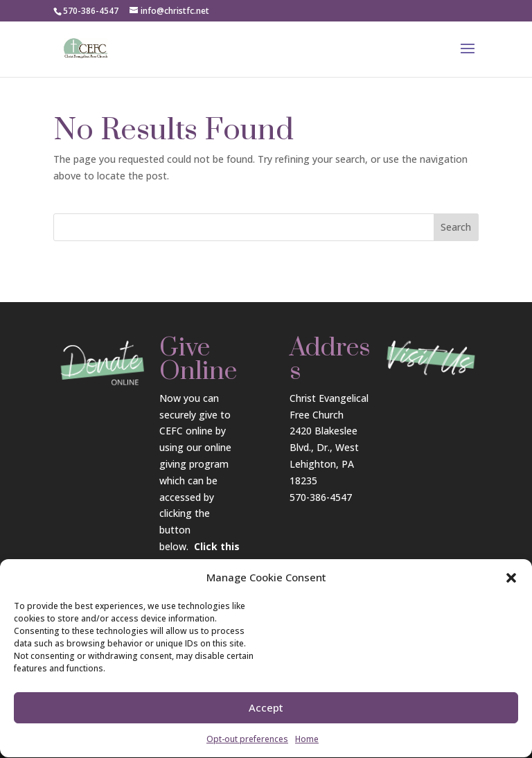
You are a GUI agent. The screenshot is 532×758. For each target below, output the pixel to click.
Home (307, 744)
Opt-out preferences (247, 744)
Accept (266, 713)
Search (456, 227)
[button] (511, 583)
